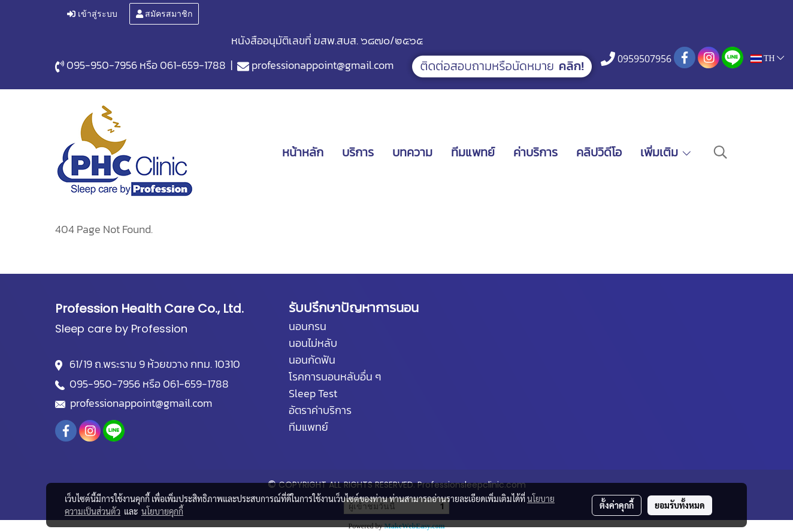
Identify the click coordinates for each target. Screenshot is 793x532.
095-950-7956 (102, 65)
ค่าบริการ (535, 152)
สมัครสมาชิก (164, 14)
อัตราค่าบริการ (320, 410)
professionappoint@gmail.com (323, 65)
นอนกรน (308, 326)
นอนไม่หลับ (313, 343)
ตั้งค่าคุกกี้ (617, 505)
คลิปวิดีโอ (599, 152)
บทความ (412, 152)
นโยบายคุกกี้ (162, 511)
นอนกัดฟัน (312, 360)
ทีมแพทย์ (473, 152)
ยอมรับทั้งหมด (680, 505)
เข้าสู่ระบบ (92, 14)
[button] (721, 152)
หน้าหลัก (303, 152)
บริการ (358, 152)
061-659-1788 (193, 65)
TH (767, 58)
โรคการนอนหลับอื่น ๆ (335, 377)
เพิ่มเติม (666, 152)
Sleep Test (313, 393)
